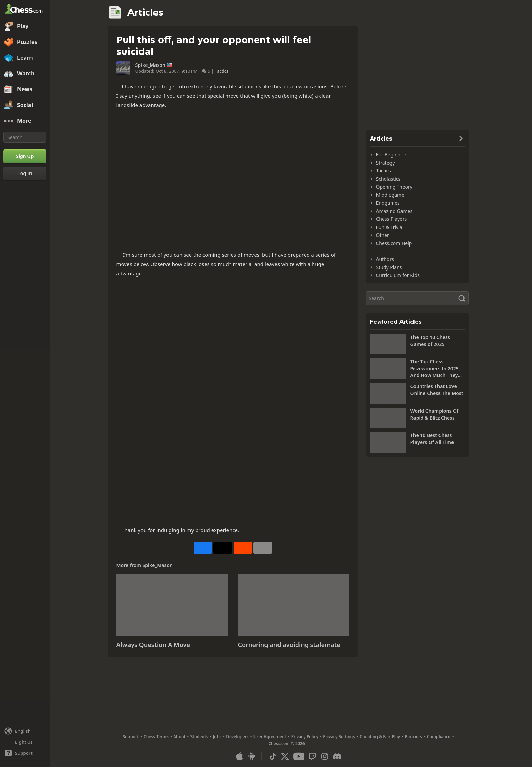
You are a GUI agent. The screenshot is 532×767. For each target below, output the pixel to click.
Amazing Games (394, 211)
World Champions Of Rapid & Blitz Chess (435, 414)
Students (199, 737)
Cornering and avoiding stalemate (289, 645)
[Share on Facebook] (203, 548)
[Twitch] (312, 756)
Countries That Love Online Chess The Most (437, 390)
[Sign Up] (25, 156)
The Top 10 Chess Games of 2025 (430, 341)
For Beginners (392, 154)
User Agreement (270, 737)
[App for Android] (252, 756)
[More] (25, 121)
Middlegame (390, 195)
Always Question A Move (153, 645)
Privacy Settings (339, 737)
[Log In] (25, 173)
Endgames (388, 203)
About (180, 737)
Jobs (217, 737)
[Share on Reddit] (243, 548)
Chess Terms (156, 737)
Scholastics (388, 179)
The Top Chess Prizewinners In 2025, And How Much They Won (435, 369)
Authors (385, 259)
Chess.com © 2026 (286, 744)
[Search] (25, 137)
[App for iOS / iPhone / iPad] (239, 756)
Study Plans (389, 267)
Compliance (439, 737)
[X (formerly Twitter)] (285, 756)
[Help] (25, 753)
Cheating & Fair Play (380, 737)
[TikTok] (273, 756)
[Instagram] (325, 756)
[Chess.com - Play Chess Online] (25, 10)
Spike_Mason (150, 65)
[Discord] (337, 756)
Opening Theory (394, 187)
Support (131, 737)
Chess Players (392, 219)
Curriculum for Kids (398, 275)
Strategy (386, 163)
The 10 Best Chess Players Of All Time (432, 439)
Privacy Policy (305, 737)
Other (383, 235)
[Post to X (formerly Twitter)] (223, 548)
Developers (237, 737)
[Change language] (25, 731)
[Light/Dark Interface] (25, 742)
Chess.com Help (394, 243)
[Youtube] (299, 756)
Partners (413, 737)
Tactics (222, 71)
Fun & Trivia (389, 227)
